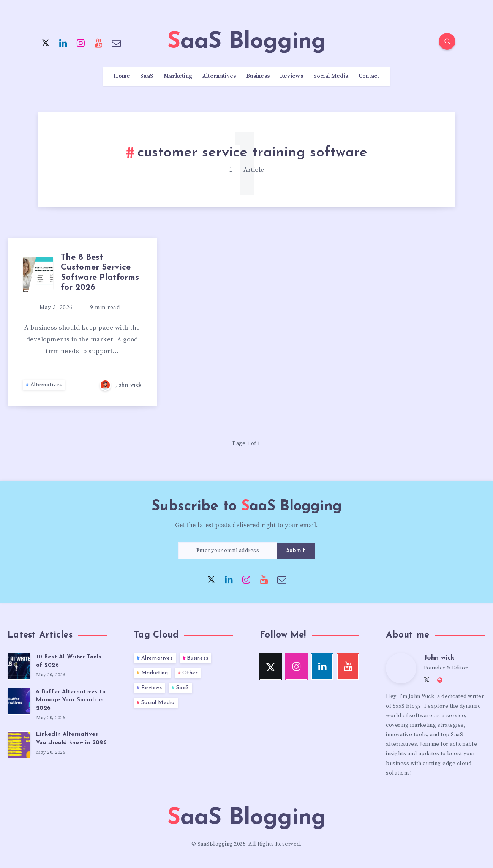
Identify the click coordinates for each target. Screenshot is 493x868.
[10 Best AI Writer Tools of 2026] (19, 666)
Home (122, 76)
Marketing (178, 76)
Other (190, 673)
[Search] (447, 41)
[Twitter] (46, 43)
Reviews (292, 76)
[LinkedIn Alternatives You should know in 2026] (19, 743)
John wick (439, 658)
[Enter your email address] (228, 551)
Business (258, 76)
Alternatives (219, 76)
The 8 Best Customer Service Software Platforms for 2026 (100, 273)
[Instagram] (81, 43)
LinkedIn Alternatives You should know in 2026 (71, 739)
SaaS (147, 76)
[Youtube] (99, 43)
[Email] (116, 43)
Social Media (331, 76)
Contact (369, 76)
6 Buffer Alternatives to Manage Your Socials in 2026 (71, 700)
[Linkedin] (63, 43)
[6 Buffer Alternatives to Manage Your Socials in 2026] (19, 701)
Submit (296, 551)
